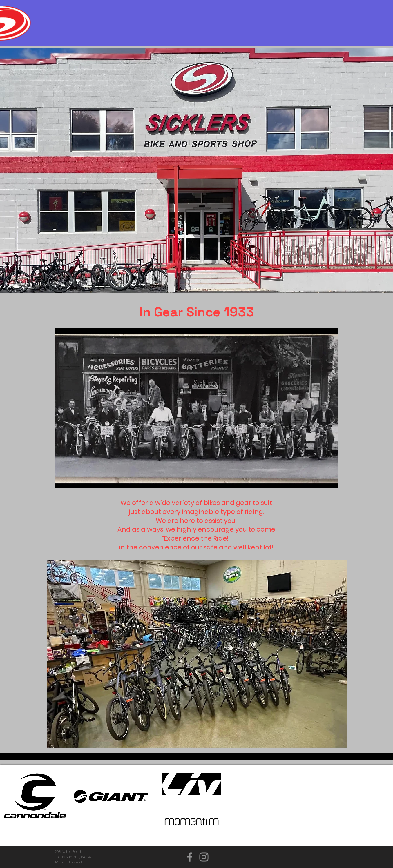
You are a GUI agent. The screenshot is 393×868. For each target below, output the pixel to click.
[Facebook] (190, 857)
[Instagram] (204, 857)
